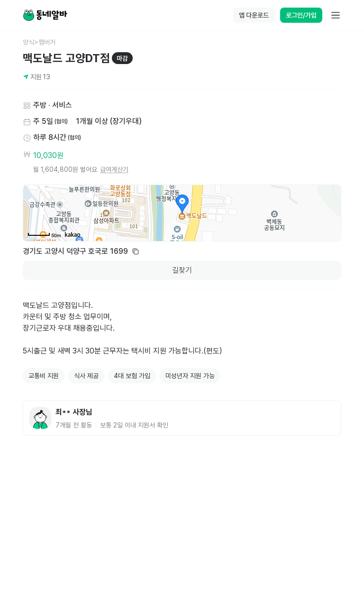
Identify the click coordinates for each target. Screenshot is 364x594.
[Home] (45, 15)
